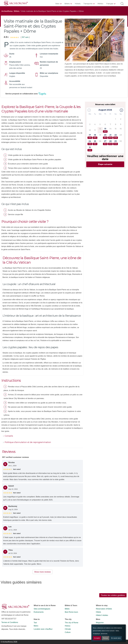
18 (95, 136)
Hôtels (78, 4)
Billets (67, 4)
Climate (68, 629)
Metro (36, 626)
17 (90, 136)
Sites (57, 4)
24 (90, 143)
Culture (68, 632)
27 (105, 143)
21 (110, 136)
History (68, 626)
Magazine (100, 623)
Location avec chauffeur (43, 629)
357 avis (25, 37)
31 (90, 149)
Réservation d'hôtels (104, 609)
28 (110, 143)
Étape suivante (105, 164)
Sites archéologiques (42, 609)
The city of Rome (72, 623)
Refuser (106, 638)
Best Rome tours (71, 612)
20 (105, 136)
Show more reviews (43, 572)
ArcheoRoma (7, 11)
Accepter (97, 638)
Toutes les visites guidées (113, 595)
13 (105, 130)
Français (110, 4)
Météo (100, 4)
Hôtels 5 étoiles (102, 615)
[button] (121, 110)
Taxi (35, 623)
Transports (88, 4)
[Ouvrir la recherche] (122, 4)
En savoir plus (116, 638)
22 (115, 136)
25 (95, 143)
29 (115, 143)
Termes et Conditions (10, 622)
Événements (39, 612)
